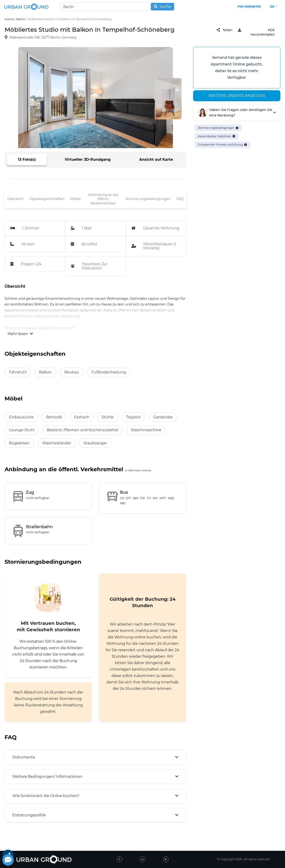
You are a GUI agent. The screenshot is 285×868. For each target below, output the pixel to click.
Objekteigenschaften (47, 199)
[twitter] (166, 859)
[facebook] (119, 859)
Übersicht (15, 199)
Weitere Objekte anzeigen (237, 96)
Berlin (21, 19)
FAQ (180, 199)
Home (9, 19)
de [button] (273, 7)
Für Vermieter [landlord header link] (249, 7)
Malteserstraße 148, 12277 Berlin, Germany (43, 38)
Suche (162, 7)
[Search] (118, 7)
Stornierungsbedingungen (148, 199)
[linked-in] (143, 859)
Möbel (75, 199)
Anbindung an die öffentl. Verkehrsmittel (103, 199)
